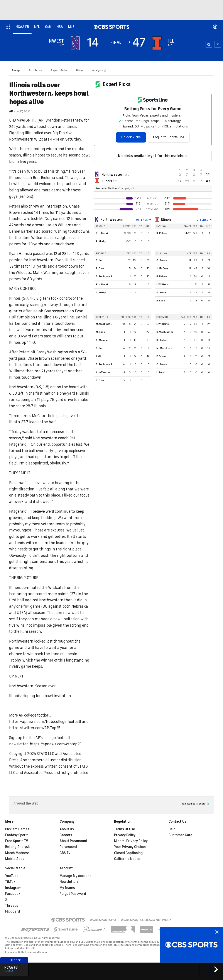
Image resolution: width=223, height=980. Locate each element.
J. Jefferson (103, 372)
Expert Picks (59, 70)
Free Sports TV (17, 841)
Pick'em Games (17, 829)
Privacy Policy (125, 835)
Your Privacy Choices (130, 847)
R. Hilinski (102, 233)
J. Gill (99, 356)
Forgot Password (73, 894)
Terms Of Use (125, 829)
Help (172, 829)
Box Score (35, 70)
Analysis (98, 70)
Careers (66, 835)
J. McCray (162, 268)
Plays (80, 70)
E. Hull (100, 260)
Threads (12, 906)
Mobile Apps (15, 859)
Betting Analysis (18, 847)
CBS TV (65, 853)
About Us (67, 829)
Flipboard (13, 911)
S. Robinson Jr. (105, 276)
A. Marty (101, 241)
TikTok (10, 882)
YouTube (12, 876)
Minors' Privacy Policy (131, 841)
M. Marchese (164, 348)
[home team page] (157, 43)
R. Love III (162, 301)
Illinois (166, 220)
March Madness (17, 853)
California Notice (127, 859)
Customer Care (180, 835)
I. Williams (163, 284)
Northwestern (112, 220)
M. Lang (100, 332)
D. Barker (162, 292)
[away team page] (75, 43)
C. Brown (162, 260)
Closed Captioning (128, 853)
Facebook (13, 894)
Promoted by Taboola (195, 804)
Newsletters (69, 882)
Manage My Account (75, 876)
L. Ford (160, 372)
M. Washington (105, 324)
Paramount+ (69, 847)
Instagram (13, 888)
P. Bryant (162, 356)
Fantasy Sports (17, 835)
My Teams (67, 888)
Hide (16, 960)
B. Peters (162, 233)
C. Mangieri (103, 340)
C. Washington (165, 332)
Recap (16, 70)
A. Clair (100, 268)
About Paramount (73, 841)
